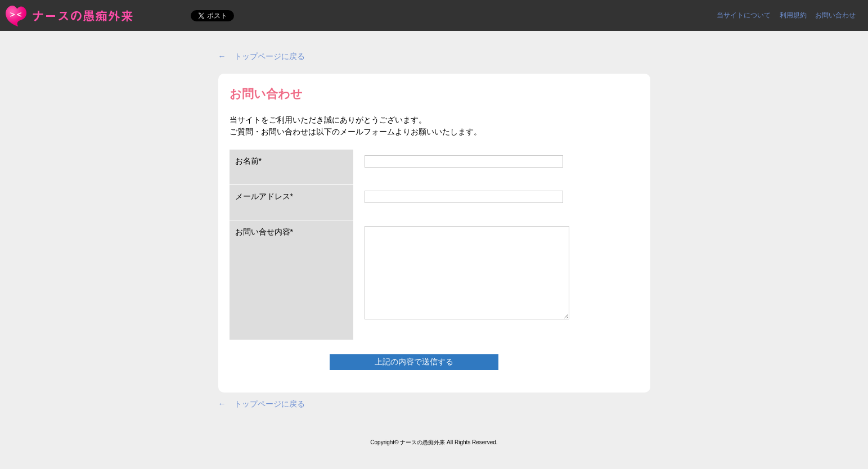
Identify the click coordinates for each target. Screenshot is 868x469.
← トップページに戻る (262, 56)
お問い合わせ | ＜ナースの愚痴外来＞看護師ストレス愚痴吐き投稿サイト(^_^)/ (70, 16)
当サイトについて (744, 15)
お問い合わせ (835, 15)
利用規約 (793, 15)
